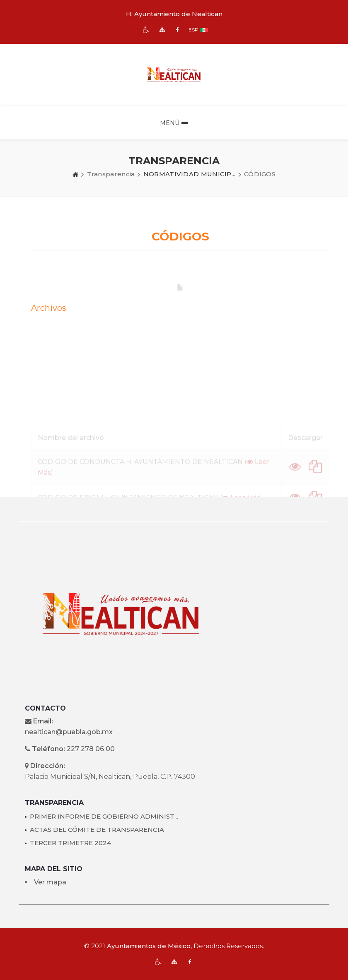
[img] (146, 30)
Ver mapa (50, 882)
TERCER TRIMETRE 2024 (70, 843)
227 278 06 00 (91, 749)
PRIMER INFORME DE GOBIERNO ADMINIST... (104, 816)
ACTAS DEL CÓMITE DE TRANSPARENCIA (97, 830)
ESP (193, 30)
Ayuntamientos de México (149, 946)
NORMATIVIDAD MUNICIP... (190, 174)
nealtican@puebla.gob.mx (69, 732)
